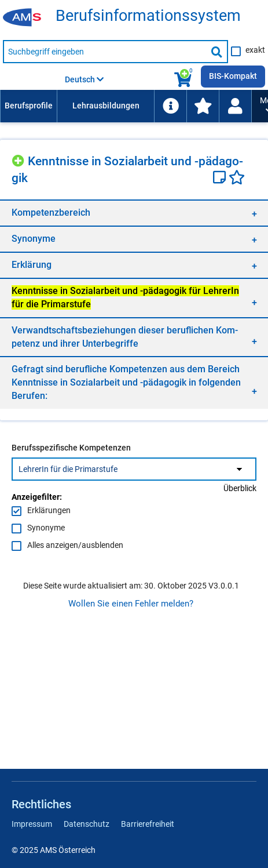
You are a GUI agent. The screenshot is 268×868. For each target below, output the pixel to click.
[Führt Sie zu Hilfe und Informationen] (170, 106)
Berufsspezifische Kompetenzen (71, 448)
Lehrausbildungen (106, 106)
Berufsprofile (29, 106)
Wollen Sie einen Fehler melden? (131, 604)
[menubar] (126, 106)
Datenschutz (87, 824)
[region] (134, 213)
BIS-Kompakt (233, 76)
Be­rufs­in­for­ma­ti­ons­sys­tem (148, 16)
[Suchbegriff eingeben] (105, 52)
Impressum (32, 824)
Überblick (240, 488)
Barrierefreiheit (148, 824)
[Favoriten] (237, 179)
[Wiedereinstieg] (235, 106)
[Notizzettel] (221, 179)
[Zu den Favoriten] (203, 106)
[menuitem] (28, 106)
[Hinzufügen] (20, 159)
